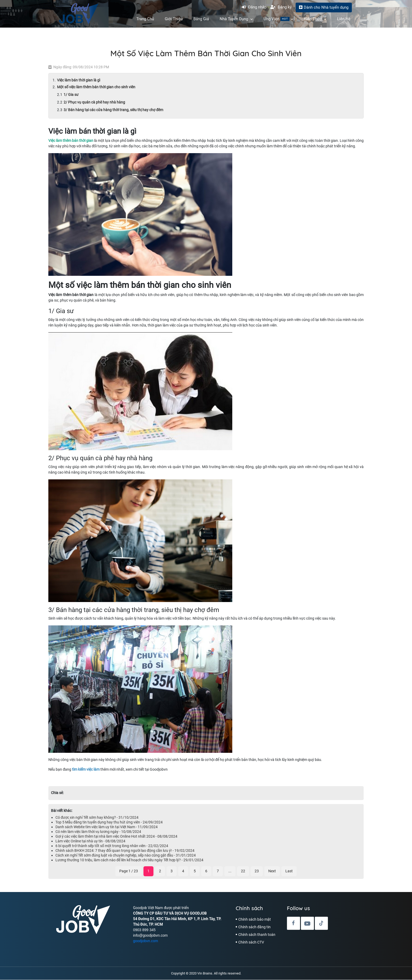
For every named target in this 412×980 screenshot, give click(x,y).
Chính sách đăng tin (254, 927)
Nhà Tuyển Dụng (236, 19)
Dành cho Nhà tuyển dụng (324, 7)
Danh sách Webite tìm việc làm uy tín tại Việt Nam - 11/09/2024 (107, 827)
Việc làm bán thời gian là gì (79, 80)
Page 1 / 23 (129, 871)
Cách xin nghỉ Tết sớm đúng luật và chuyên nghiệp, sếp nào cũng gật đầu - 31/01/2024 (126, 855)
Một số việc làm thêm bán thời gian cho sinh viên (96, 87)
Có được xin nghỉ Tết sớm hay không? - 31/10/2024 (97, 818)
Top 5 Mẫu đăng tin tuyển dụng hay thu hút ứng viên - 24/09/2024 (109, 822)
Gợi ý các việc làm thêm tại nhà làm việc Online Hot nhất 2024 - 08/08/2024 (116, 837)
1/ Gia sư (71, 95)
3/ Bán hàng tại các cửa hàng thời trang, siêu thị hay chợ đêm (113, 110)
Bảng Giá (201, 19)
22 (243, 871)
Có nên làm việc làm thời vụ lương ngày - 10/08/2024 (98, 832)
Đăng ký (281, 7)
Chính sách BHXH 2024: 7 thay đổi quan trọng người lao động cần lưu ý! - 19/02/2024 (125, 851)
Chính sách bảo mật (255, 920)
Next (272, 871)
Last (289, 871)
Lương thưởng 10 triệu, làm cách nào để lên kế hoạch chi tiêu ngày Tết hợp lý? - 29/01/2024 (129, 860)
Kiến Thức (315, 19)
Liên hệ (344, 19)
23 (257, 871)
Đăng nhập (254, 7)
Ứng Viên (278, 19)
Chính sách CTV (251, 942)
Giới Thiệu (174, 19)
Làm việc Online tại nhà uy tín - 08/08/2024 (90, 841)
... (230, 871)
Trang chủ (145, 19)
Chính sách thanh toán (257, 935)
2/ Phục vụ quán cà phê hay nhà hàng (94, 102)
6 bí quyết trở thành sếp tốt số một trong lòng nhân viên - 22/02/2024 (112, 846)
